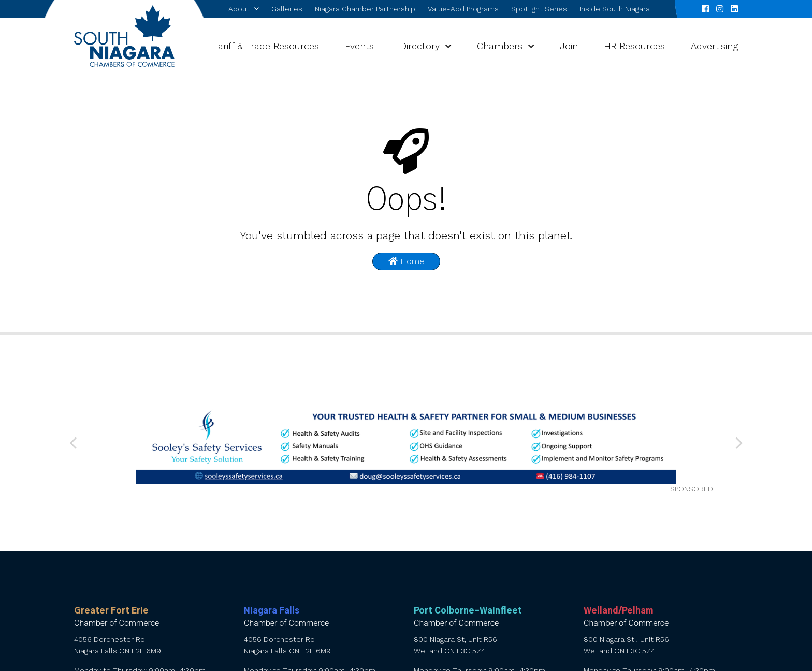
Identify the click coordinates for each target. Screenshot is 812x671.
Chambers (500, 46)
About (239, 9)
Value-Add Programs (463, 9)
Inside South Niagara (615, 9)
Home (406, 261)
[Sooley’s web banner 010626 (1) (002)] (406, 443)
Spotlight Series (539, 9)
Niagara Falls (272, 611)
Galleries (287, 9)
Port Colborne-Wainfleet (468, 611)
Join (569, 46)
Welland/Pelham (618, 611)
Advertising (714, 46)
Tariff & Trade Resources (266, 46)
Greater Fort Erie (111, 611)
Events (359, 46)
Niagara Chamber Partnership (365, 9)
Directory (420, 46)
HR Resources (634, 46)
